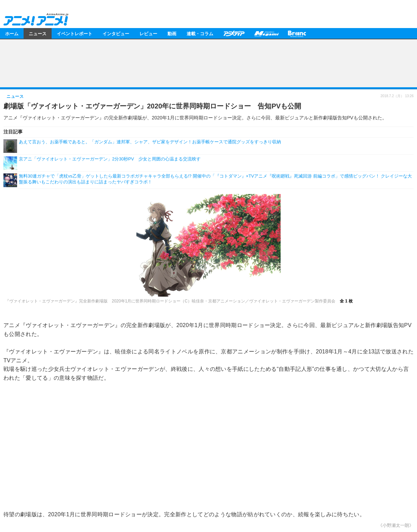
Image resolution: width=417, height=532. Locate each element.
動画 (172, 33)
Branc (297, 33)
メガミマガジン (266, 33)
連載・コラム (200, 33)
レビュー (148, 33)
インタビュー (116, 33)
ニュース (38, 33)
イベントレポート (75, 33)
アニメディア (234, 33)
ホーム (12, 33)
